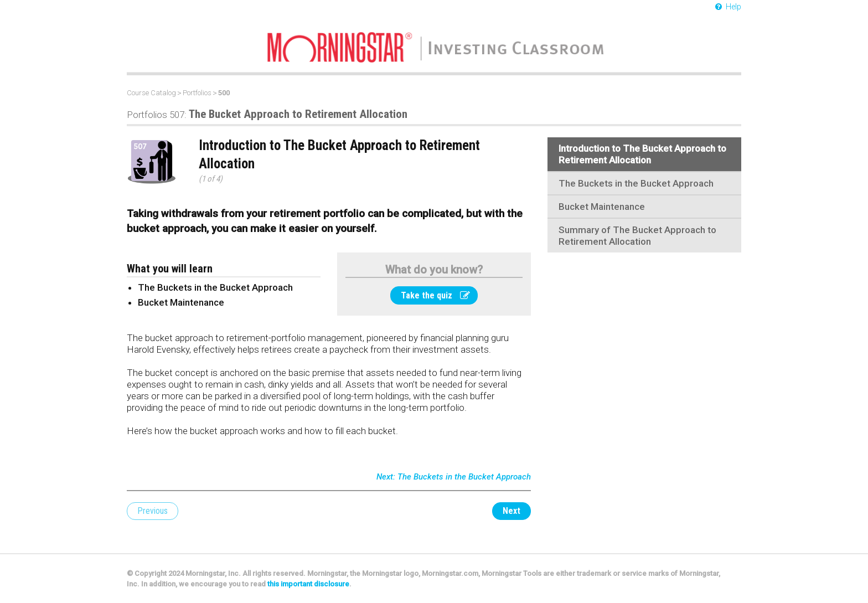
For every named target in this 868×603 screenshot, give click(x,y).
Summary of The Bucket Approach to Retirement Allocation (637, 236)
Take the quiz (435, 295)
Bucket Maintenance (602, 207)
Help (728, 7)
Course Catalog (151, 93)
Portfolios (197, 93)
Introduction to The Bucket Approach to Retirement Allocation (642, 154)
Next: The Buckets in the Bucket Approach (454, 477)
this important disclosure (308, 584)
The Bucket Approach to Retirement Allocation (267, 114)
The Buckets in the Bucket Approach (636, 183)
